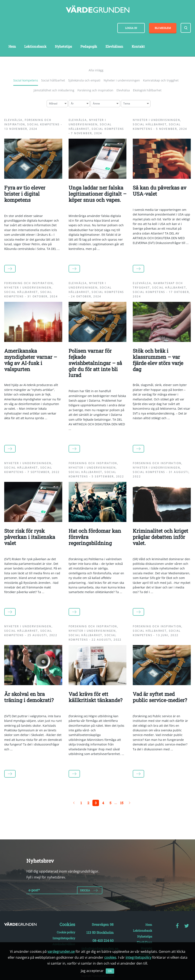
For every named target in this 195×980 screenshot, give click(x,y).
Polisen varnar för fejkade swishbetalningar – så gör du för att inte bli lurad (95, 363)
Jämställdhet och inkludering (54, 90)
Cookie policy (66, 932)
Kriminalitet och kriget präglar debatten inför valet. (160, 537)
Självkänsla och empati (84, 80)
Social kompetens (26, 80)
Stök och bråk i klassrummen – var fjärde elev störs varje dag (158, 360)
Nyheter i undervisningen (122, 80)
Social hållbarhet (53, 80)
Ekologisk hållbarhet (147, 90)
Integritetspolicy (64, 938)
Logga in (131, 28)
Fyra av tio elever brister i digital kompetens (25, 194)
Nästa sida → (130, 803)
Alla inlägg (96, 70)
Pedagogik (89, 46)
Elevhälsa (123, 90)
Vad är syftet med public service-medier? (160, 697)
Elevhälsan (114, 46)
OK (110, 971)
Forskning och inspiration (95, 90)
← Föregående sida (74, 803)
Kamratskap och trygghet (161, 80)
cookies (110, 957)
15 (122, 803)
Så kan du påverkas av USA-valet (160, 191)
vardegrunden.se (61, 952)
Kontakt (138, 46)
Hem (12, 46)
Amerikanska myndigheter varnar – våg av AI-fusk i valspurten (31, 360)
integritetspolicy (138, 957)
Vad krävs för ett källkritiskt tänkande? (95, 697)
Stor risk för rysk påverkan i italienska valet (30, 537)
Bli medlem (163, 28)
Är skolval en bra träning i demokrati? (29, 697)
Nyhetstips (63, 46)
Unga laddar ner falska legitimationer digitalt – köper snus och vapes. (97, 194)
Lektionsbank (35, 46)
